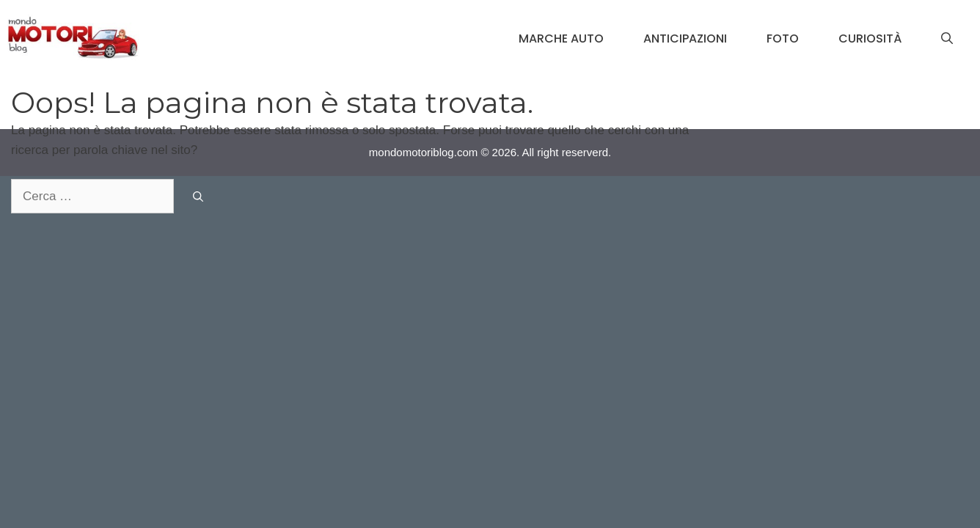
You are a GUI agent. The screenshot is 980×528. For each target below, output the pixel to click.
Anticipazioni (685, 38)
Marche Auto (561, 38)
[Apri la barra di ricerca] (947, 39)
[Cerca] (198, 197)
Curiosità (870, 38)
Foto (783, 38)
